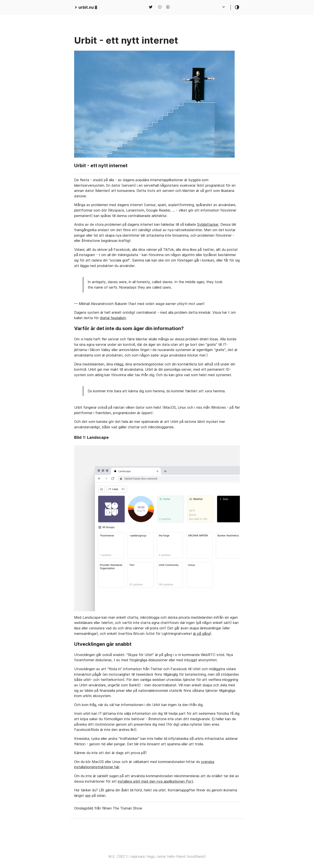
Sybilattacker (208, 224)
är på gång (201, 634)
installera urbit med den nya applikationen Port (155, 781)
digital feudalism (113, 318)
